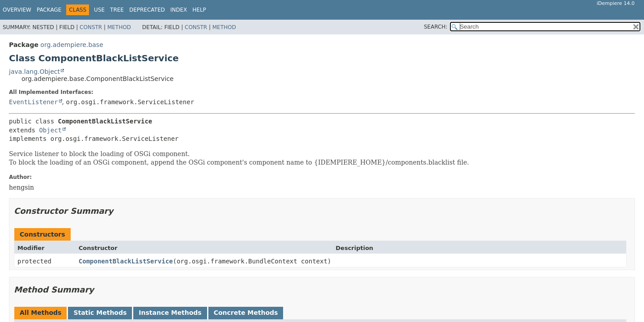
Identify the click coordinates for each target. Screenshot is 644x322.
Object (50, 130)
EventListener (34, 102)
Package (49, 10)
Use (99, 10)
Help (199, 10)
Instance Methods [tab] (170, 313)
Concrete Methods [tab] (246, 313)
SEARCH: (436, 27)
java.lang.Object (34, 72)
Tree (117, 10)
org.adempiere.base (72, 45)
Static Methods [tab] (100, 313)
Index (179, 10)
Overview (17, 10)
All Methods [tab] (40, 313)
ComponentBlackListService (126, 261)
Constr (91, 27)
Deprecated (147, 10)
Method (119, 27)
